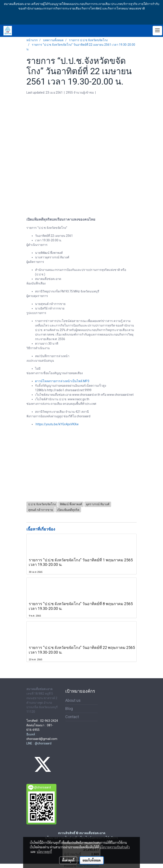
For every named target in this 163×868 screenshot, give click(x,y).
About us (73, 700)
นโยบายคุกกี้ (44, 852)
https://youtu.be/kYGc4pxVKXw (57, 424)
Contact (72, 717)
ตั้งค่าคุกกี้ (68, 860)
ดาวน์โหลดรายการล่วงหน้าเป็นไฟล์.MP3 (62, 381)
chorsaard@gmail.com (42, 739)
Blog (69, 709)
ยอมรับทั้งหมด (92, 860)
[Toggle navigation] (157, 31)
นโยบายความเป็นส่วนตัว (115, 847)
